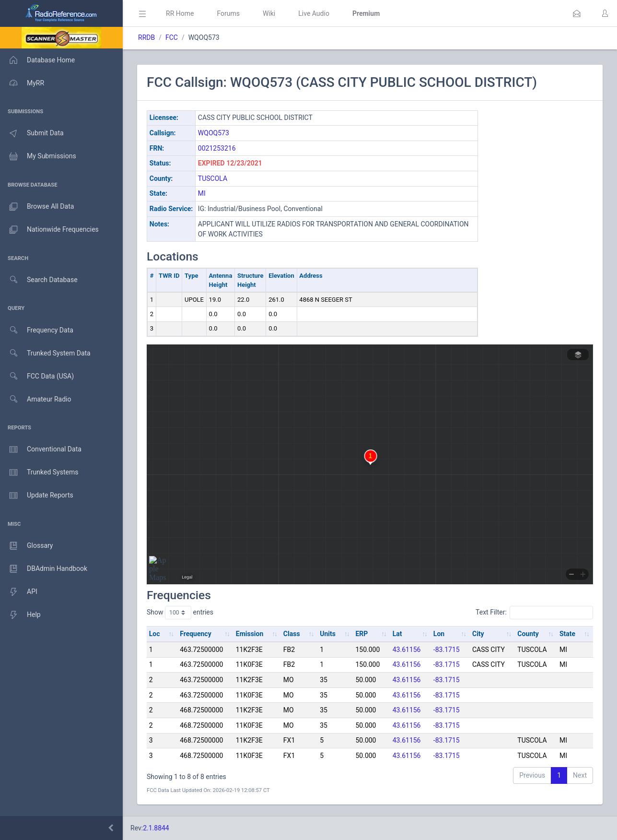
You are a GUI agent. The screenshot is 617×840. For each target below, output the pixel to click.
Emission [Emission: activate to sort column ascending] (250, 634)
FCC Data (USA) (37, 376)
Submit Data (32, 133)
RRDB (146, 37)
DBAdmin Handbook (44, 569)
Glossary (26, 546)
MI (202, 193)
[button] (577, 13)
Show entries (180, 613)
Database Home (37, 60)
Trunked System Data (45, 353)
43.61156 (407, 650)
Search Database (39, 280)
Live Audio (314, 13)
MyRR (22, 83)
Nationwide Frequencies (49, 230)
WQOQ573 (214, 133)
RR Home (180, 13)
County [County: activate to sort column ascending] (528, 634)
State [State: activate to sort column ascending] (567, 634)
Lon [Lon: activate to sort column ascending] (439, 634)
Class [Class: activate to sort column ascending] (292, 634)
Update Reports (37, 496)
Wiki (269, 13)
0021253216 (217, 148)
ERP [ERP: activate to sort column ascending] (361, 634)
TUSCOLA (213, 178)
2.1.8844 (156, 828)
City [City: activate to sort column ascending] (478, 634)
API (19, 592)
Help (20, 615)
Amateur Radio (36, 399)
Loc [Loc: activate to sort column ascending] (155, 634)
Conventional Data (41, 450)
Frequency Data (37, 330)
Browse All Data (37, 207)
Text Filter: (534, 613)
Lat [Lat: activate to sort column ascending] (397, 634)
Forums (228, 13)
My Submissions (38, 156)
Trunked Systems (39, 473)
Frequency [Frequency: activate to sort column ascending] (196, 634)
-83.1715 (447, 650)
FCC (172, 37)
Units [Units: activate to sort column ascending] (328, 634)
